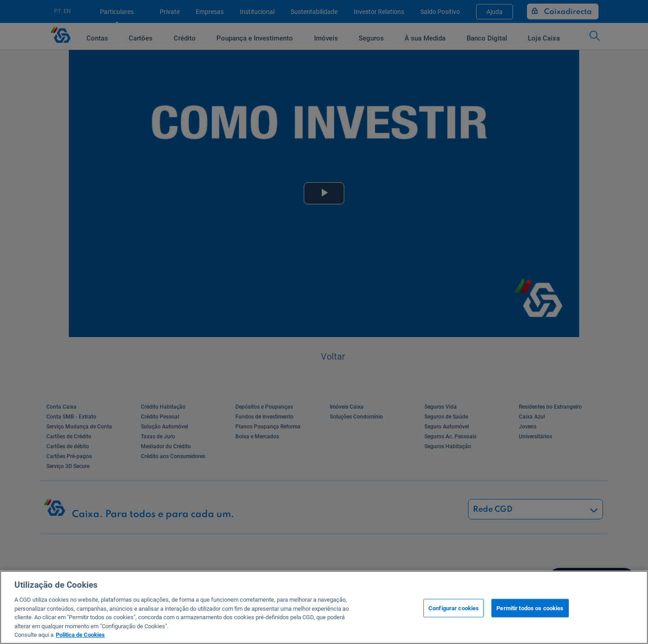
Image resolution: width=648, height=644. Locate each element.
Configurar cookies (454, 608)
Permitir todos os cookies (530, 608)
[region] (324, 607)
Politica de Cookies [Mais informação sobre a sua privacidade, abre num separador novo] (80, 635)
